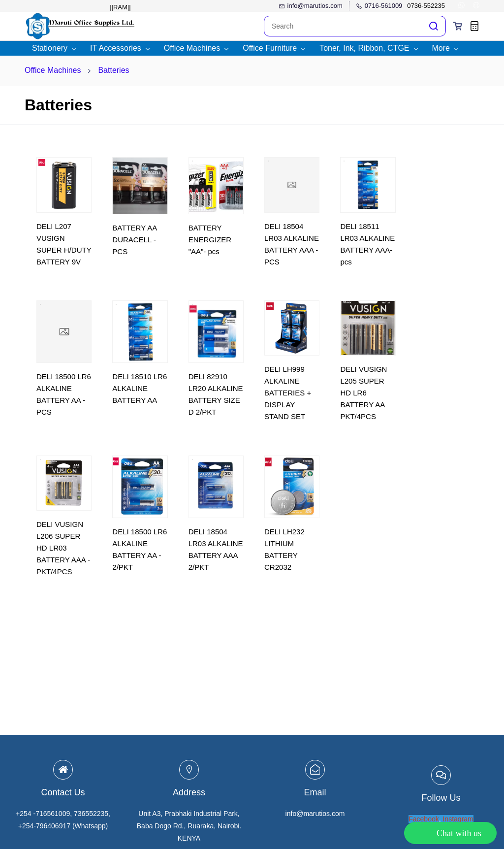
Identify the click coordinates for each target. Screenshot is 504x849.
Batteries (113, 70)
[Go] (432, 26)
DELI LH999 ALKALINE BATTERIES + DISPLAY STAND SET (288, 393)
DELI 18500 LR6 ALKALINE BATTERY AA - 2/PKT (140, 549)
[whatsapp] (461, 6)
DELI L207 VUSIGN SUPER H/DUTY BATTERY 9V (64, 244)
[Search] (343, 26)
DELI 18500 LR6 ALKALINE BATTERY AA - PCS (64, 394)
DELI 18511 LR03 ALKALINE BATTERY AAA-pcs (367, 244)
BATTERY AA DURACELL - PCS (134, 240)
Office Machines (53, 70)
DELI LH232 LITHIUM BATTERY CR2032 (284, 549)
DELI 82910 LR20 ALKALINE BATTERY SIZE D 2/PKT (216, 394)
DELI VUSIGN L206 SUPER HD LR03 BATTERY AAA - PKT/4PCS (63, 548)
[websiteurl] (476, 6)
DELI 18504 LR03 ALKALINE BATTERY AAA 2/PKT (216, 549)
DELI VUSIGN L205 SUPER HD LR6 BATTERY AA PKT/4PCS (363, 393)
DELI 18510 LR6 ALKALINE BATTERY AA (140, 388)
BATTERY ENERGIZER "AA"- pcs (210, 240)
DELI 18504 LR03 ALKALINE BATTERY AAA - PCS (292, 244)
